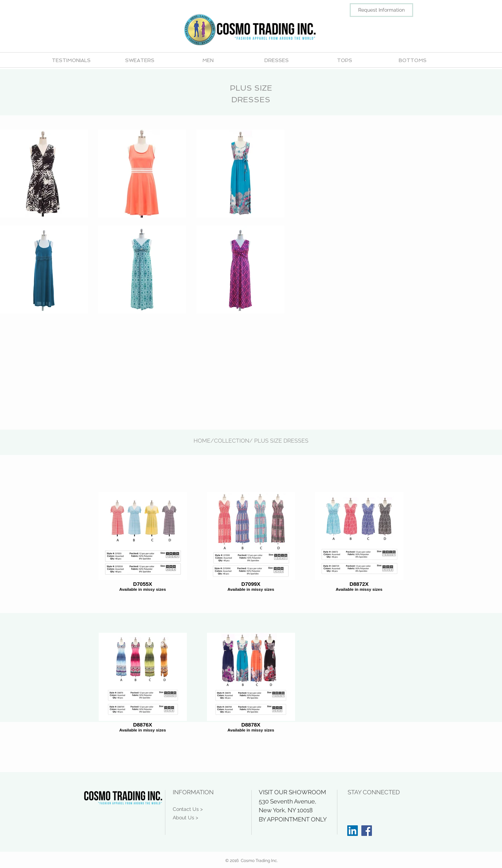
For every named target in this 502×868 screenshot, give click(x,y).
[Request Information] (381, 10)
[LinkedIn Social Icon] (353, 831)
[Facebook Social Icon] (367, 831)
